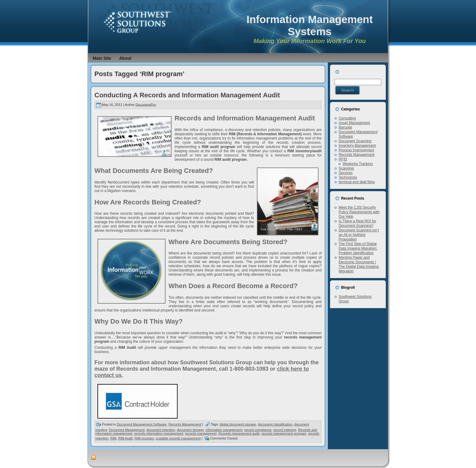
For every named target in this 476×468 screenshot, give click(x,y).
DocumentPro (146, 104)
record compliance (258, 430)
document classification (275, 424)
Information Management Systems (310, 25)
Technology (348, 177)
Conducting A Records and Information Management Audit (187, 95)
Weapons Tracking (357, 164)
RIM (113, 438)
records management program (284, 433)
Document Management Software (142, 424)
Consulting (347, 118)
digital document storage (238, 424)
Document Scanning (355, 141)
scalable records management (178, 438)
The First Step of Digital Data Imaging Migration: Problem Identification (358, 248)
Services (345, 173)
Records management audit (239, 433)
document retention (161, 430)
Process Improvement (356, 150)
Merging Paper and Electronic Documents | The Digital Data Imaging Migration (359, 264)
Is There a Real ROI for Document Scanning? (357, 223)
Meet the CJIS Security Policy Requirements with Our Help (359, 212)
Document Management (127, 430)
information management (224, 430)
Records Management (185, 424)
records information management (159, 433)
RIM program (144, 438)
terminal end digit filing (357, 182)
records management (201, 433)
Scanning (346, 168)
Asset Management (354, 123)
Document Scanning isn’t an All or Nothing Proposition (359, 235)
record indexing (285, 430)
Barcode (345, 127)
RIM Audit (125, 438)
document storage (190, 430)
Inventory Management (357, 146)
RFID (343, 159)
